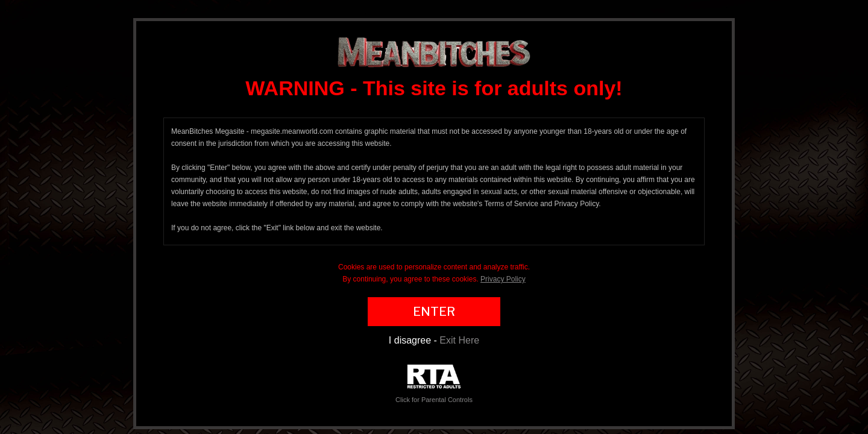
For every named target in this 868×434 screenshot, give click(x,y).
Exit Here (459, 340)
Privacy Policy (503, 279)
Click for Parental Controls (434, 384)
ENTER (434, 312)
